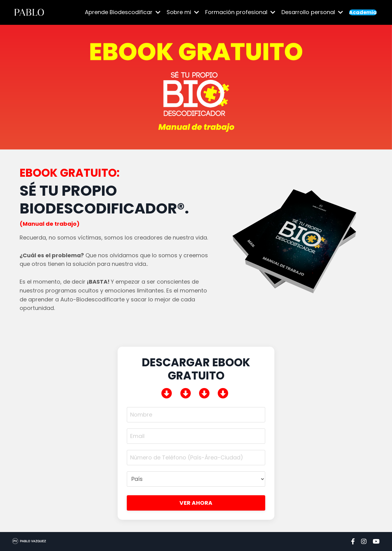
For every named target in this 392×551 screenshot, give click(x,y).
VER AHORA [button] (196, 503)
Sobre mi (183, 12)
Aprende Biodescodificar (123, 12)
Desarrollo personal (312, 12)
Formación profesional (240, 12)
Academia (363, 12)
